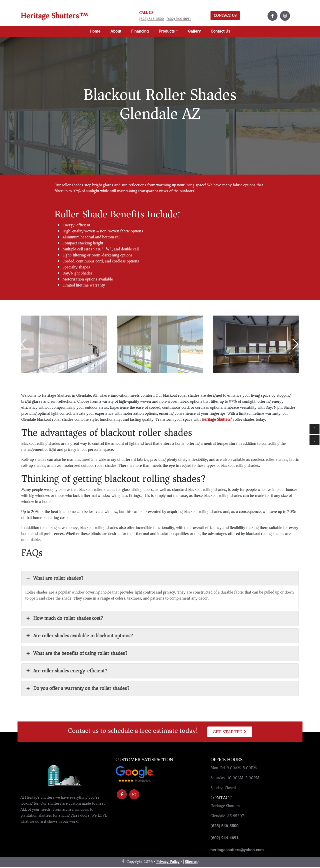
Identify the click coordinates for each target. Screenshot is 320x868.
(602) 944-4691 (179, 20)
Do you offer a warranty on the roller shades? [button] (77, 690)
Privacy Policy (168, 863)
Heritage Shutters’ (217, 421)
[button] (295, 345)
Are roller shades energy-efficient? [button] (66, 672)
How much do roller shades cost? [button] (64, 619)
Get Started (229, 733)
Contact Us (225, 16)
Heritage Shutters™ (59, 16)
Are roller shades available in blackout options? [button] (79, 637)
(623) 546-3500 (151, 20)
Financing (140, 32)
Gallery (194, 32)
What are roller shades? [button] (54, 579)
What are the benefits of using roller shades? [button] (76, 655)
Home (95, 32)
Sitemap (191, 863)
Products (167, 32)
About (116, 32)
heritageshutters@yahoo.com (237, 851)
